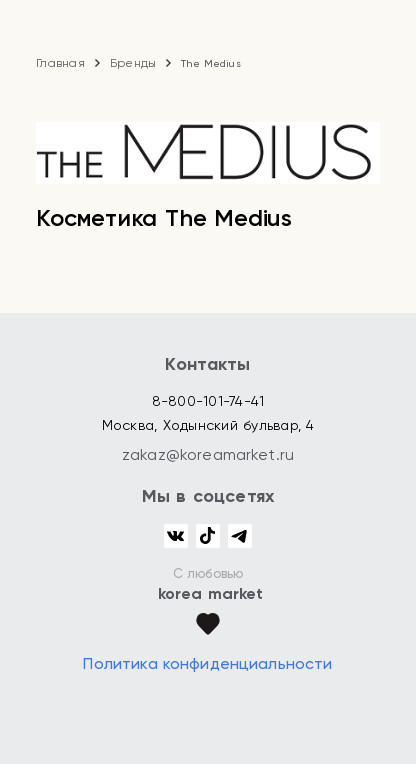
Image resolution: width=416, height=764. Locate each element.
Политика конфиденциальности (207, 663)
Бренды (133, 63)
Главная (60, 63)
